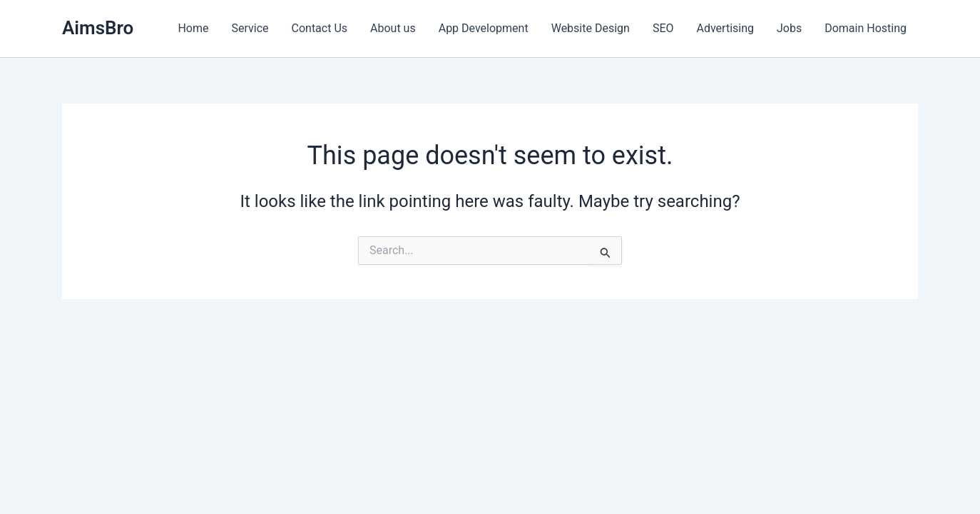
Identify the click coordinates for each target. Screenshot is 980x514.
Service (250, 28)
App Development (484, 28)
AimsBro (98, 28)
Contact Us (320, 28)
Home (193, 28)
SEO (663, 28)
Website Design (591, 28)
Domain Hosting (866, 28)
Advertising (726, 28)
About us (393, 28)
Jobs (789, 28)
